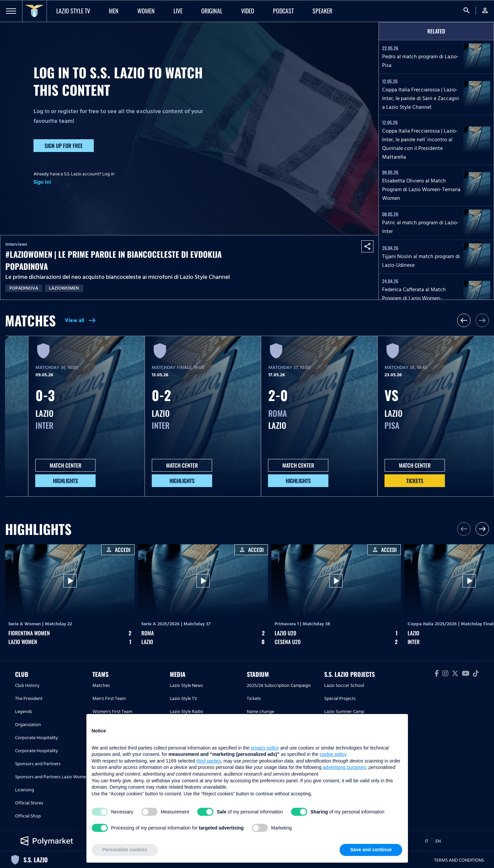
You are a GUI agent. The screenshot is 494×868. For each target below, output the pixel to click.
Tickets (415, 481)
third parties (208, 761)
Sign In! (42, 182)
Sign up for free (64, 146)
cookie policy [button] (333, 754)
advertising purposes (344, 767)
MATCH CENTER (65, 465)
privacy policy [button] (265, 748)
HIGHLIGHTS (65, 481)
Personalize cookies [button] (125, 850)
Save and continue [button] (371, 850)
